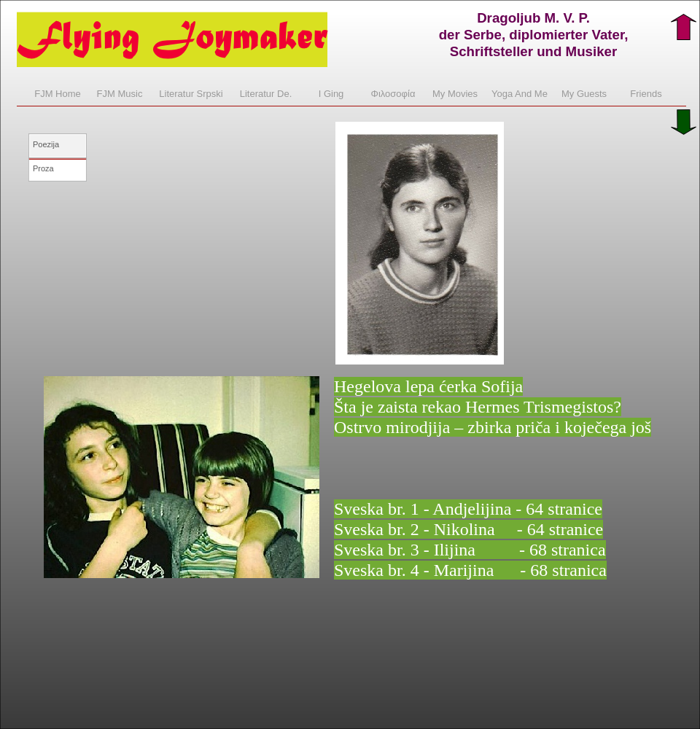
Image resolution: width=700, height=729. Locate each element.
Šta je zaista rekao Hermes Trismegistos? (478, 407)
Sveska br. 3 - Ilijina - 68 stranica (470, 550)
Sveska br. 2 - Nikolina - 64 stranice (468, 529)
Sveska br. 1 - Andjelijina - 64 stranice (468, 509)
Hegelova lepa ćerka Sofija (428, 386)
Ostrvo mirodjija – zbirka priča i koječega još (493, 427)
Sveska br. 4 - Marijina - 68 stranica (470, 570)
